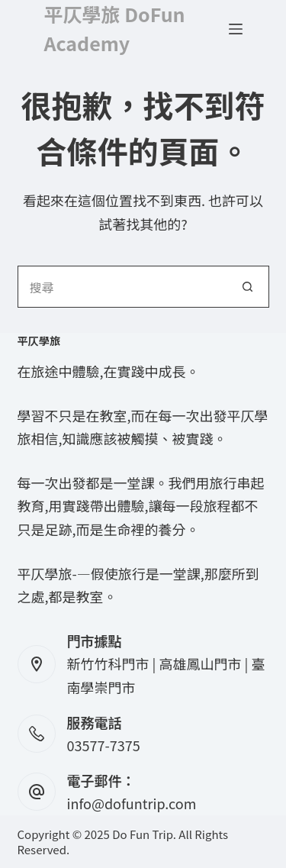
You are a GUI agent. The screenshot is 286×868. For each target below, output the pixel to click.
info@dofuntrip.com (132, 803)
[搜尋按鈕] (248, 287)
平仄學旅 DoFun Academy (115, 28)
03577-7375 (104, 745)
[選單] (236, 29)
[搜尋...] (122, 287)
